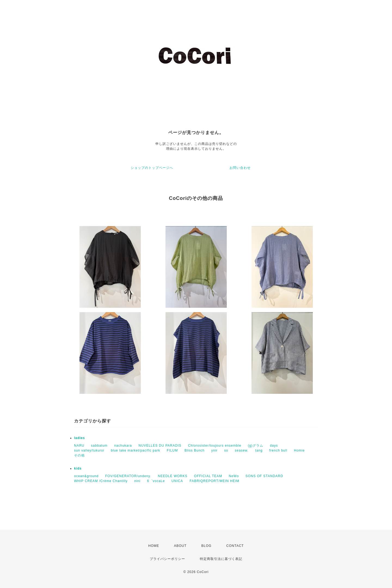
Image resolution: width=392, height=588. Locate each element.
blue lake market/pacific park (135, 450)
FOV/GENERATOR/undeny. (128, 476)
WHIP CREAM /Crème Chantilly (101, 481)
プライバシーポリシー (167, 559)
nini (137, 481)
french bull (278, 450)
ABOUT (180, 546)
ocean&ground (86, 476)
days (274, 446)
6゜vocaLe (156, 481)
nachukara (123, 446)
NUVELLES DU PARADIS (160, 446)
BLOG (206, 546)
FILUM (172, 450)
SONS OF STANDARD (264, 476)
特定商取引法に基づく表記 (221, 559)
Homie (299, 450)
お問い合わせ (240, 168)
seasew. (242, 450)
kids (78, 468)
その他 (79, 455)
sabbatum (99, 446)
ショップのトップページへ (152, 168)
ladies (79, 438)
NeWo (234, 476)
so (226, 450)
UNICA (177, 481)
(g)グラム (255, 446)
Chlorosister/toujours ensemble (215, 446)
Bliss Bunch (195, 450)
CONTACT (235, 546)
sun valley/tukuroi (89, 450)
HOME (154, 546)
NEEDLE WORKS (173, 476)
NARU (79, 446)
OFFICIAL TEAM (208, 476)
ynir (214, 450)
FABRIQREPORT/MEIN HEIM (215, 481)
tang (259, 450)
